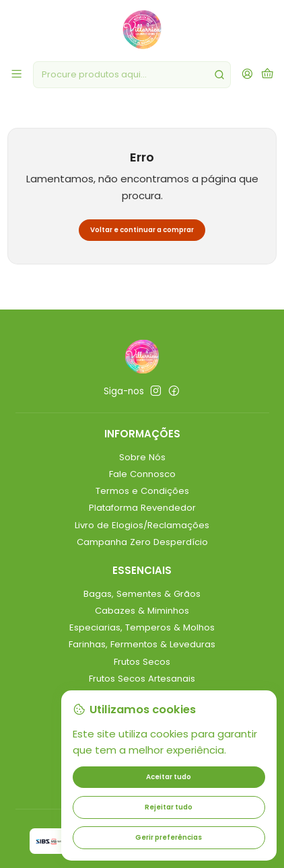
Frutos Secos (142, 662)
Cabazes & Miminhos (142, 611)
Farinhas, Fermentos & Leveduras (142, 644)
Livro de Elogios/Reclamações (142, 525)
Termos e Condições (142, 491)
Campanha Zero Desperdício (142, 542)
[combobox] (132, 75)
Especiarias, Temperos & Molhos (142, 627)
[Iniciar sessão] (247, 75)
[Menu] (16, 75)
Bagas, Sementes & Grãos (142, 594)
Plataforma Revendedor (142, 508)
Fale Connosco (142, 474)
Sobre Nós (142, 457)
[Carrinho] (268, 75)
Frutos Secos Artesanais (142, 679)
